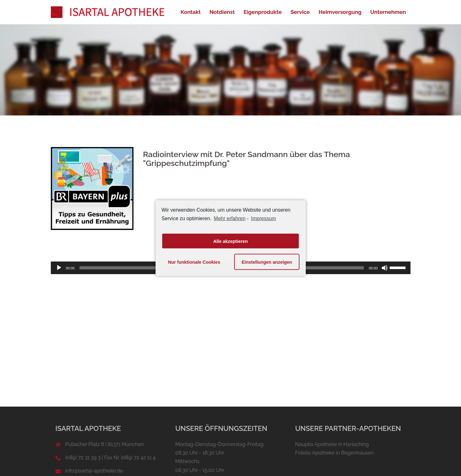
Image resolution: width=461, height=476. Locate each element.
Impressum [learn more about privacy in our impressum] (264, 218)
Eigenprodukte (263, 12)
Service (300, 12)
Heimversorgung (340, 12)
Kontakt (191, 12)
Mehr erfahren (230, 218)
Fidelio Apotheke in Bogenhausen (335, 453)
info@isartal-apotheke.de (94, 471)
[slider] (399, 267)
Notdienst (222, 12)
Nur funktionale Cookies (194, 262)
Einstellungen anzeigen (267, 262)
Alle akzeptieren (231, 241)
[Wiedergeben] (59, 268)
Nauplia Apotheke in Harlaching (332, 444)
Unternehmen (388, 12)
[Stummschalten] (385, 268)
